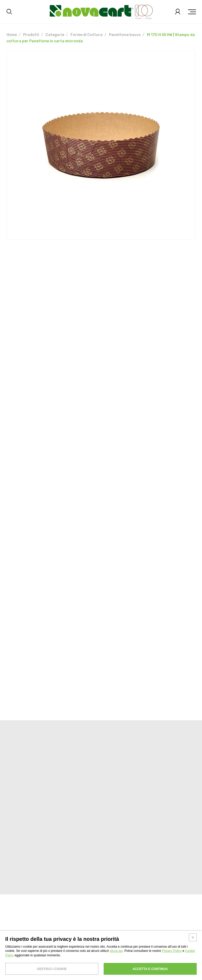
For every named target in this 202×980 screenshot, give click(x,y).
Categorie (55, 35)
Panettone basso (125, 35)
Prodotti (31, 35)
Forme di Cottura (87, 35)
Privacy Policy (172, 951)
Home (12, 35)
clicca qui (116, 951)
